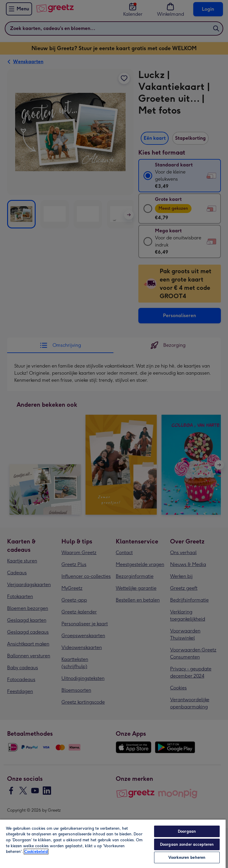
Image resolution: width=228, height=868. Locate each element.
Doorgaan (187, 831)
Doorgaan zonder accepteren (187, 844)
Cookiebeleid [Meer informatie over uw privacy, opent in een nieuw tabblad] (36, 852)
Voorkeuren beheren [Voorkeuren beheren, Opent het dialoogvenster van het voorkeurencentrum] (187, 857)
